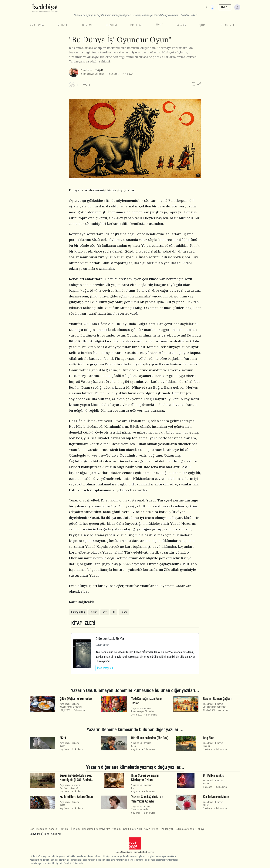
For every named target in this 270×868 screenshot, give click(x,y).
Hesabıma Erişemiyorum (96, 829)
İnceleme (136, 25)
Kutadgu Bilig (78, 612)
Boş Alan (209, 738)
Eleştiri (111, 25)
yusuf (94, 612)
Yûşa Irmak (86, 70)
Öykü (160, 25)
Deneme (87, 25)
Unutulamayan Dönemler (93, 74)
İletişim (75, 829)
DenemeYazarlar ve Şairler (141, 808)
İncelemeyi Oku (105, 668)
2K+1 (63, 738)
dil (114, 612)
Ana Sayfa (37, 25)
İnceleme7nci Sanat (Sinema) (70, 786)
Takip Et (99, 70)
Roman (181, 25)
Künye (201, 829)
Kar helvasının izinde (216, 797)
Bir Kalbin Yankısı (214, 776)
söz (105, 612)
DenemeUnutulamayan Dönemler (71, 705)
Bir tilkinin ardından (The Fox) (150, 738)
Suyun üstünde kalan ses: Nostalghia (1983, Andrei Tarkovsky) (76, 780)
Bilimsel (63, 25)
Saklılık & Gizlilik (133, 829)
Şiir (202, 25)
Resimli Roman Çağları (217, 699)
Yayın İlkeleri (151, 829)
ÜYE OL (225, 7)
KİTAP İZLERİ (229, 25)
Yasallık (117, 829)
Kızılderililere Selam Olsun (76, 797)
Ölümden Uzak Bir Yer (110, 639)
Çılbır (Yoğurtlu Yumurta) (76, 699)
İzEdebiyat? (168, 829)
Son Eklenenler (38, 829)
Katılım (65, 829)
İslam (124, 612)
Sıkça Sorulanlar (186, 829)
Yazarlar (54, 829)
